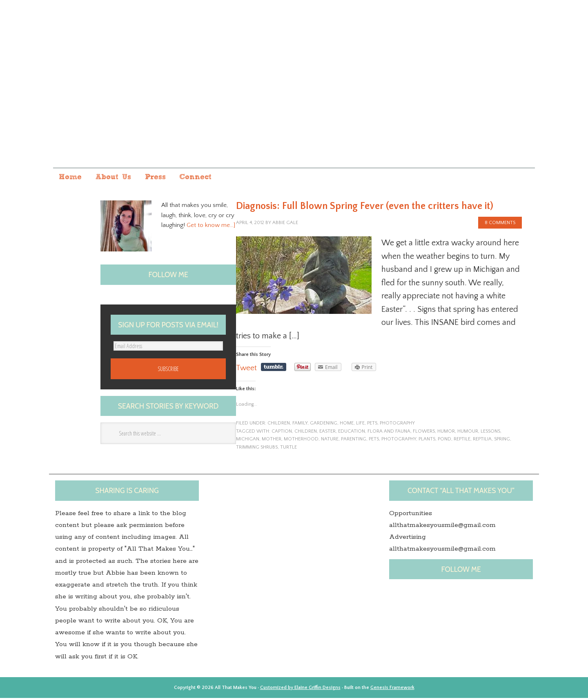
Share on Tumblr (274, 369)
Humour (468, 433)
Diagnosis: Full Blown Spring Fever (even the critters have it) (365, 208)
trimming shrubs (257, 449)
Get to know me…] (211, 227)
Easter (327, 433)
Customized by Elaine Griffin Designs (300, 690)
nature (330, 441)
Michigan (248, 441)
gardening (324, 425)
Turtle (288, 449)
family (300, 425)
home (347, 425)
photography (397, 425)
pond (444, 441)
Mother (272, 441)
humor (446, 433)
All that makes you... (294, 91)
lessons (490, 433)
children (279, 425)
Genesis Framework (392, 690)
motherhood (301, 441)
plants (427, 441)
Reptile (462, 441)
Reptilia (482, 441)
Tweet (247, 370)
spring (502, 441)
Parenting (354, 441)
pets (372, 425)
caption (282, 433)
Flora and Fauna (389, 433)
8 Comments (500, 225)
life (360, 425)
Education (352, 433)
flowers (424, 433)
